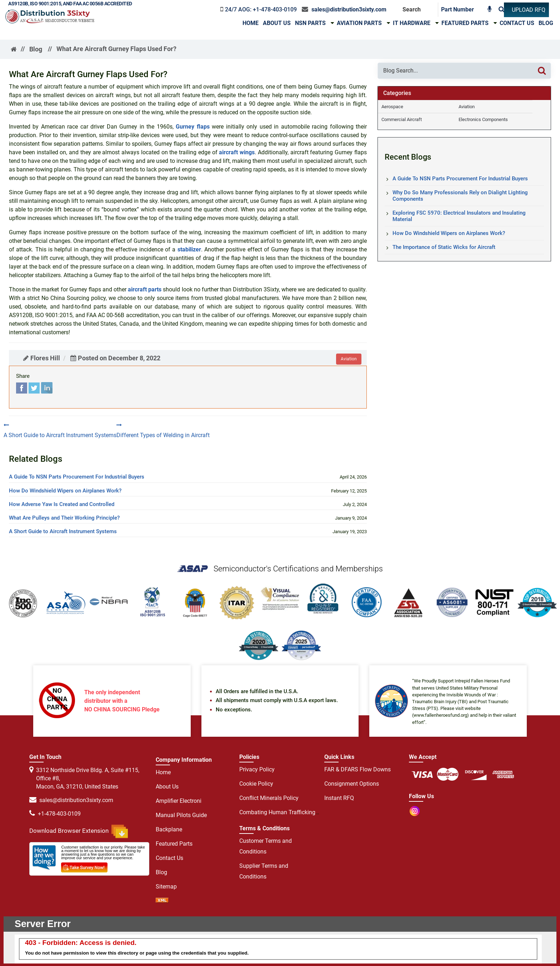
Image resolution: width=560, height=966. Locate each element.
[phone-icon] (258, 10)
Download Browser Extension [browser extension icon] (79, 831)
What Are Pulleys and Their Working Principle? (64, 518)
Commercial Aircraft (402, 119)
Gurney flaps (192, 127)
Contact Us (517, 23)
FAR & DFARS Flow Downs (357, 769)
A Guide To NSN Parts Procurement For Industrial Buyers (77, 477)
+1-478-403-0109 (59, 814)
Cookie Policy (256, 784)
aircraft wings (237, 152)
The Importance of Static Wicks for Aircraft (444, 247)
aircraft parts (145, 289)
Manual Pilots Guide (181, 815)
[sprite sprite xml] (162, 901)
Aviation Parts (359, 23)
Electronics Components (483, 119)
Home (251, 23)
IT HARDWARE (412, 23)
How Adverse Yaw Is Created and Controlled (62, 504)
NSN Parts (310, 23)
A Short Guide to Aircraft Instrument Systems (63, 531)
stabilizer (189, 249)
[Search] (501, 9)
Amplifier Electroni (179, 801)
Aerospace (392, 107)
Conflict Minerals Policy (269, 798)
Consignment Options (352, 784)
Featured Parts (465, 23)
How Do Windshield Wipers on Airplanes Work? (65, 491)
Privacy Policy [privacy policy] (257, 769)
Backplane (169, 829)
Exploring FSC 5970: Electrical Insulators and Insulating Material (459, 216)
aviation (349, 359)
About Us (277, 23)
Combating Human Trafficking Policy (286, 812)
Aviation (467, 107)
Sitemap (166, 887)
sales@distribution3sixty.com (76, 800)
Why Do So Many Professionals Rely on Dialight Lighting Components (460, 196)
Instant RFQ (339, 798)
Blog (546, 23)
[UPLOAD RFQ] (529, 10)
